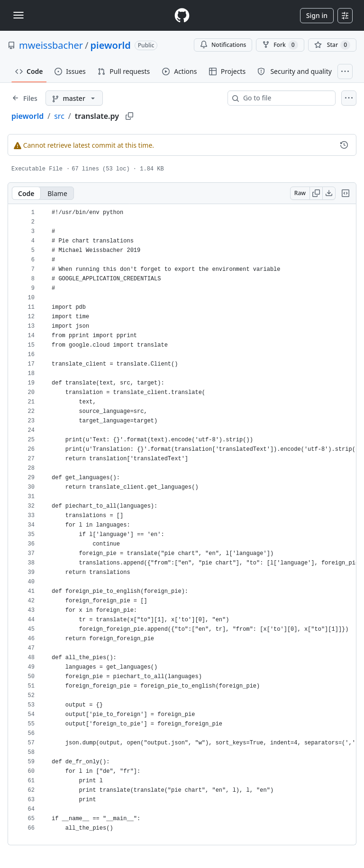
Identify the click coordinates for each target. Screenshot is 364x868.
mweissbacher (51, 45)
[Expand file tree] (25, 98)
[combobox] (285, 98)
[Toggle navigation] (18, 15)
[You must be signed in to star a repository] (332, 45)
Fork (280, 45)
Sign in (317, 15)
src (59, 116)
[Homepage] (182, 15)
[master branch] (74, 98)
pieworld (111, 45)
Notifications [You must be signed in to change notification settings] (223, 45)
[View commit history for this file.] (344, 145)
